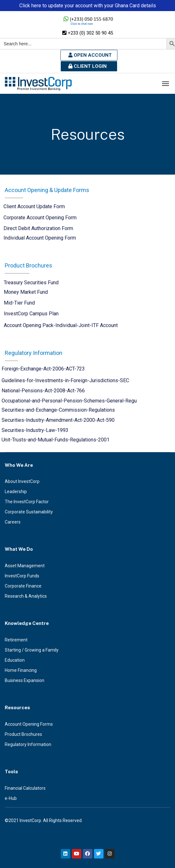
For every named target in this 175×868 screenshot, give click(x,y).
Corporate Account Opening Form (40, 218)
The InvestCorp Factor (27, 502)
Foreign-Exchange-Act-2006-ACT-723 (43, 369)
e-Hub (11, 798)
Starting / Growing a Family (32, 650)
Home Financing (21, 670)
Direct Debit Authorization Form (38, 228)
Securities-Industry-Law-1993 (35, 430)
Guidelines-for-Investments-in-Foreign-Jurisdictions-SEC (65, 380)
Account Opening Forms (29, 724)
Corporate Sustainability (29, 512)
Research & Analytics (26, 596)
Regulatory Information (28, 744)
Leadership (16, 492)
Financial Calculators (25, 788)
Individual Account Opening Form (40, 238)
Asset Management (25, 566)
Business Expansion (25, 680)
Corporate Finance (23, 586)
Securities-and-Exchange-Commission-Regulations (58, 410)
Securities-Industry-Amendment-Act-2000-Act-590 (58, 420)
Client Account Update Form (34, 206)
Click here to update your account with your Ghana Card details (88, 6)
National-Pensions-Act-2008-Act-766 (43, 391)
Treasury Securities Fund (31, 283)
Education (15, 660)
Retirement (16, 640)
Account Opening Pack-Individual (40, 325)
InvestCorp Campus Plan (31, 314)
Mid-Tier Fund (19, 303)
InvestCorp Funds (22, 576)
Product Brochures (23, 734)
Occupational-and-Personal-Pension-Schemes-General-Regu (69, 401)
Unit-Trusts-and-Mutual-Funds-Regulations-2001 (56, 440)
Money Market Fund (26, 292)
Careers (13, 522)
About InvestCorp (22, 481)
